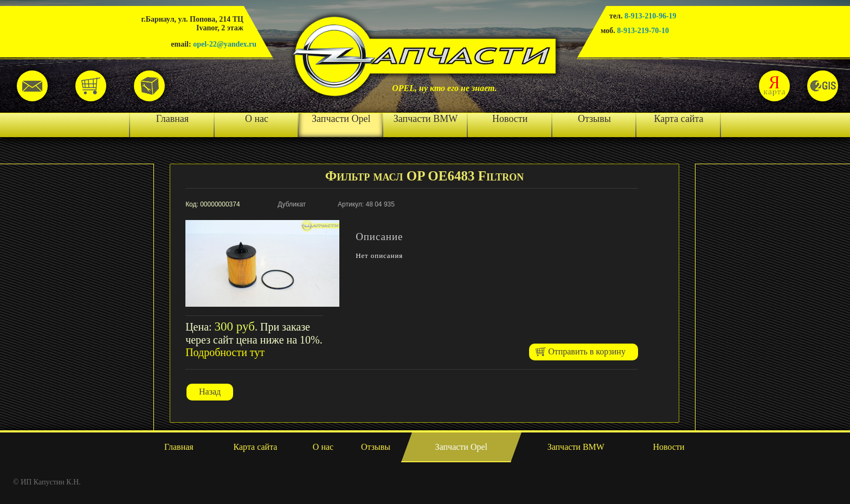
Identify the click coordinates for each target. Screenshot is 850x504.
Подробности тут (225, 352)
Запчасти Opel (341, 119)
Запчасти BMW (426, 119)
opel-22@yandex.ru (225, 44)
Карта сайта (679, 119)
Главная (172, 119)
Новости (510, 119)
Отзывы (594, 119)
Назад (210, 392)
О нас (257, 119)
